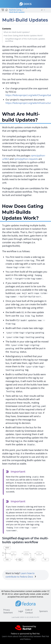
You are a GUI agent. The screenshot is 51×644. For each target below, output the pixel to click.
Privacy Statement (8, 611)
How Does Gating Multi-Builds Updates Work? (23, 35)
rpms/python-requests (26, 159)
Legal (21, 611)
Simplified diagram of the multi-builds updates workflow (25, 40)
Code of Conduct (29, 611)
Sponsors (44, 611)
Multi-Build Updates (17, 12)
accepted (12, 597)
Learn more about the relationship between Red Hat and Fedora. (26, 638)
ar (42, 10)
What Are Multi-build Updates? (17, 32)
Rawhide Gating (15, 10)
